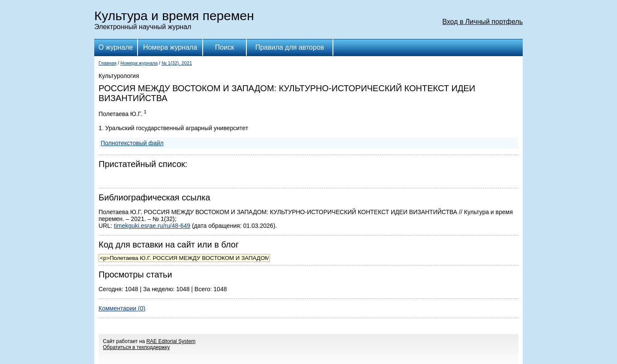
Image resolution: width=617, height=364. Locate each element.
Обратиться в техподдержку (136, 347)
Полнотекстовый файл (132, 143)
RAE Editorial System (171, 341)
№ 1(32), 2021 (177, 63)
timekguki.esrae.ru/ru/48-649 (152, 226)
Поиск (225, 47)
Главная (108, 63)
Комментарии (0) (122, 308)
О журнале (116, 47)
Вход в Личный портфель (482, 22)
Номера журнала (170, 47)
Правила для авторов (290, 47)
